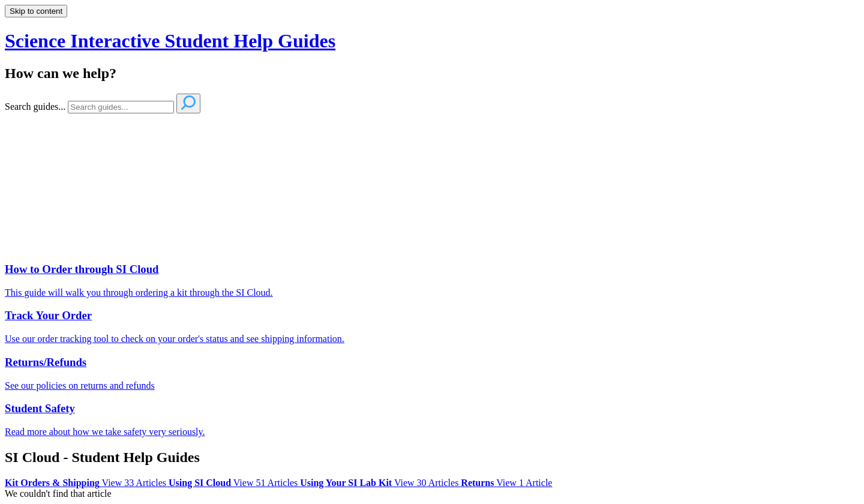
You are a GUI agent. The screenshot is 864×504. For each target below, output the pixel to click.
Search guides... (35, 106)
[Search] (121, 107)
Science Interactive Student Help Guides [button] (170, 41)
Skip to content (36, 11)
